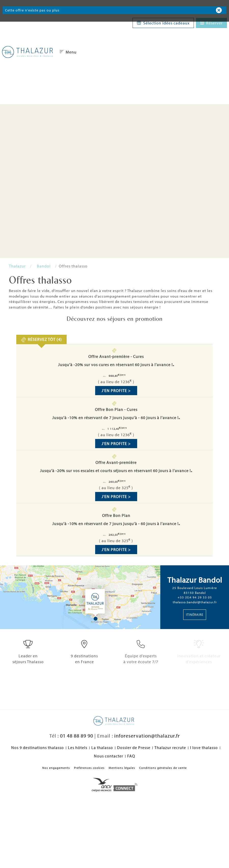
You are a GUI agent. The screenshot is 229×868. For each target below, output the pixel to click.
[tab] (42, 339)
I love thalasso (204, 747)
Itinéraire (195, 615)
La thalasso (102, 747)
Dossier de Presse (134, 747)
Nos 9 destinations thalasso (38, 747)
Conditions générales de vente (163, 768)
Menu (68, 52)
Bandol (44, 266)
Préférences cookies (89, 768)
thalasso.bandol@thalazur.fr (195, 602)
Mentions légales (122, 768)
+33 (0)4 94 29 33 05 (195, 597)
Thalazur (17, 266)
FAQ (131, 756)
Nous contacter (109, 756)
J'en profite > (116, 391)
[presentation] (42, 339)
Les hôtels (78, 747)
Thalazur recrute (170, 747)
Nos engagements (56, 768)
